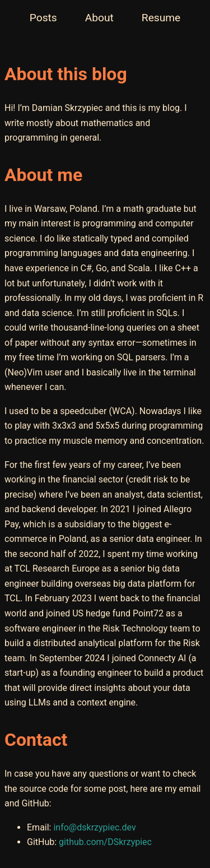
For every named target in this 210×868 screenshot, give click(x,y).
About (99, 18)
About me (43, 175)
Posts (43, 18)
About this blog (66, 74)
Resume (161, 18)
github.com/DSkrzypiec (105, 842)
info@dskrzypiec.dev (94, 827)
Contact (36, 740)
